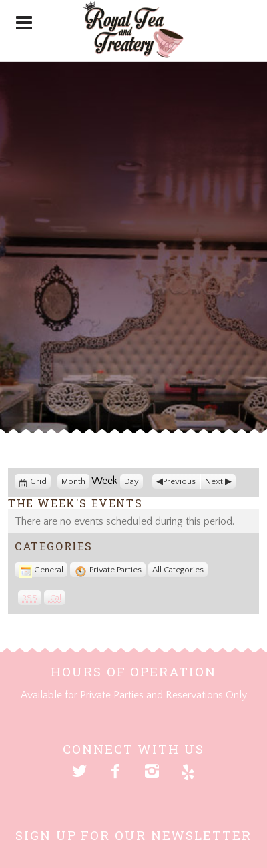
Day (131, 481)
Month (73, 481)
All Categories (178, 570)
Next (214, 481)
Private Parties (108, 570)
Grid (40, 481)
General (41, 570)
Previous (179, 481)
